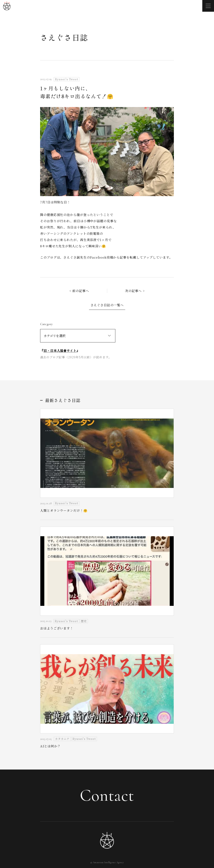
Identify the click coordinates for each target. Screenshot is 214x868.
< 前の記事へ (79, 291)
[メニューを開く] (208, 6)
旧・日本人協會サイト (60, 350)
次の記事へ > (135, 291)
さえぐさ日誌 (64, 37)
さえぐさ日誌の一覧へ (107, 305)
